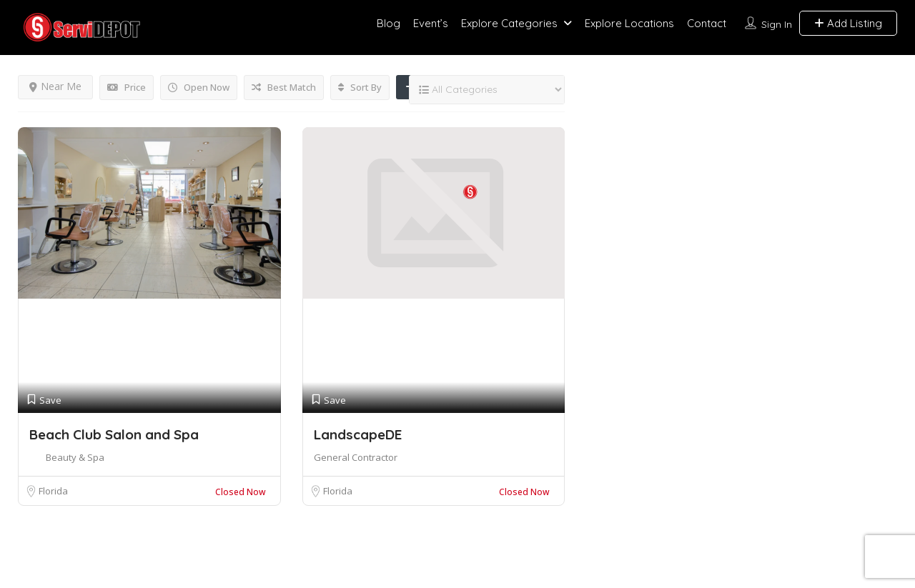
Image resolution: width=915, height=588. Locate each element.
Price (127, 87)
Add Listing (848, 23)
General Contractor (356, 457)
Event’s (431, 23)
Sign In (777, 24)
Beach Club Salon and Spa (114, 434)
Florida (53, 491)
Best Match (284, 87)
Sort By (360, 87)
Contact (707, 23)
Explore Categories (509, 23)
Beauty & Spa (75, 457)
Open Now (199, 87)
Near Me (55, 86)
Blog (389, 23)
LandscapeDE (358, 434)
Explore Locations (629, 23)
